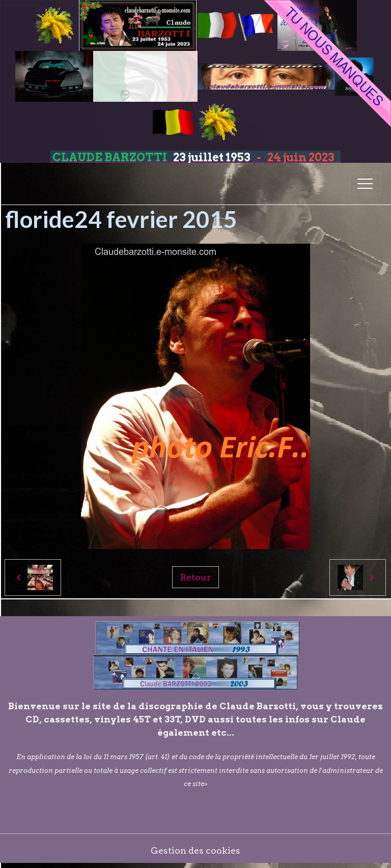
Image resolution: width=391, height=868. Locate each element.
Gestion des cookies (195, 850)
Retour (195, 577)
